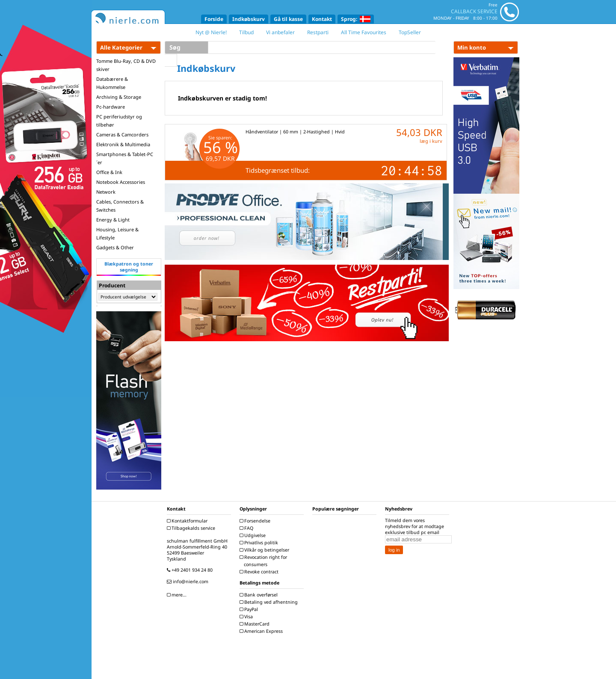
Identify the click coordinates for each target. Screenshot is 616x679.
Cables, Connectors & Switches (120, 206)
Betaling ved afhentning (270, 602)
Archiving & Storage (119, 97)
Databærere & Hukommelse (112, 83)
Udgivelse (254, 535)
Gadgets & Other (115, 247)
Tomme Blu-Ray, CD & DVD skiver (126, 65)
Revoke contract (260, 572)
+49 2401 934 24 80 (191, 570)
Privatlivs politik (260, 543)
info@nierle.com (189, 582)
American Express (262, 631)
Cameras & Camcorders (122, 134)
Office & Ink (109, 172)
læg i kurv (431, 141)
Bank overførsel (260, 595)
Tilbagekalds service (192, 528)
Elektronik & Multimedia (123, 144)
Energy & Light (113, 220)
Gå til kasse (288, 19)
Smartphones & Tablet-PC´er (125, 158)
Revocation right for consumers (264, 561)
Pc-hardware (111, 107)
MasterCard (256, 624)
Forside (214, 19)
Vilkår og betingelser (265, 550)
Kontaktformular (188, 521)
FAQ (247, 528)
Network (106, 192)
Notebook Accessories (121, 182)
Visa (247, 617)
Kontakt (322, 19)
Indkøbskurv (249, 19)
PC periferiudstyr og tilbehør (119, 121)
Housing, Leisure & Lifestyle (117, 233)
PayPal (250, 609)
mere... (178, 595)
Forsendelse (256, 521)
